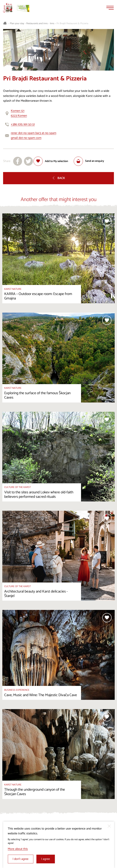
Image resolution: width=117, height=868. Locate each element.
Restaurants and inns (37, 24)
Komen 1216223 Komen (19, 113)
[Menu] (110, 8)
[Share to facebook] (18, 161)
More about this (18, 849)
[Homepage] (8, 8)
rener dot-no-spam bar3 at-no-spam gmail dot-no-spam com (34, 136)
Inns (52, 24)
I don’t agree (20, 859)
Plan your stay (17, 24)
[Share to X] (28, 161)
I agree (46, 859)
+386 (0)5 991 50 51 (23, 124)
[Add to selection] (51, 161)
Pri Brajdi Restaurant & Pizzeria (72, 24)
